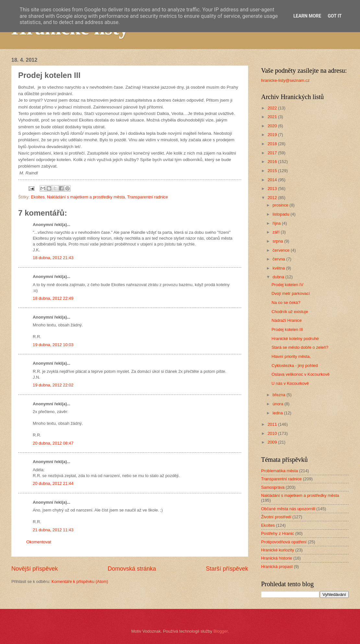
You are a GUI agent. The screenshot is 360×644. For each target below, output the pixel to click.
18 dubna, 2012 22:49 (53, 298)
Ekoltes (38, 197)
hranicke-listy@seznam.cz (285, 80)
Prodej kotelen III (287, 329)
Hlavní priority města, (291, 356)
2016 (273, 162)
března (279, 395)
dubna (279, 277)
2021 (273, 117)
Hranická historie (277, 558)
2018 (273, 144)
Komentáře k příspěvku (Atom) (80, 581)
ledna (278, 413)
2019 (273, 135)
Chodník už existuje (290, 312)
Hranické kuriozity (278, 550)
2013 (273, 189)
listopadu (281, 214)
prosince (281, 205)
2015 (273, 171)
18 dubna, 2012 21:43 (53, 258)
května (279, 268)
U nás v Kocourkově (290, 383)
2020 (273, 126)
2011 (273, 424)
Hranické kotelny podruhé (295, 339)
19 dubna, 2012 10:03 (53, 345)
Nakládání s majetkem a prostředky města (86, 197)
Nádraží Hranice (287, 320)
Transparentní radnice (147, 197)
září (276, 232)
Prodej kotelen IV (287, 285)
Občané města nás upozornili (288, 509)
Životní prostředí (276, 517)
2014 (273, 180)
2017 (273, 153)
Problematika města (280, 471)
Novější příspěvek (35, 569)
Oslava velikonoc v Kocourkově (300, 374)
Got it (335, 16)
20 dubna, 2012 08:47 (53, 443)
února (278, 404)
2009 (273, 442)
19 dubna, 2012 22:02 (53, 385)
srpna (278, 241)
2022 (273, 108)
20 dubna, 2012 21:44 (53, 483)
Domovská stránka (132, 569)
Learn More (307, 16)
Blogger (221, 631)
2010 (273, 433)
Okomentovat (39, 542)
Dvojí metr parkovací (291, 293)
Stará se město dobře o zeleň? (300, 347)
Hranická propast (277, 567)
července (282, 250)
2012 (273, 198)
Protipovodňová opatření (284, 542)
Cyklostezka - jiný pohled (294, 366)
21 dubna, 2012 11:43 (53, 530)
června (279, 259)
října (277, 223)
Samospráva (273, 487)
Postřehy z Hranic (278, 533)
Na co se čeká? (286, 303)
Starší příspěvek (227, 569)
